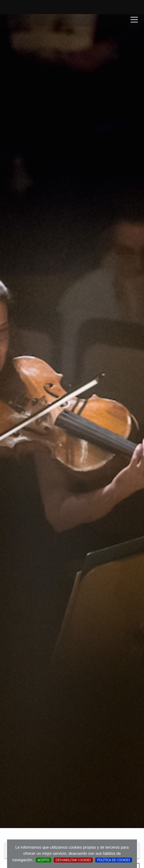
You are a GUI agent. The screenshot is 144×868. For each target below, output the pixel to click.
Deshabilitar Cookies (73, 860)
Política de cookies (113, 860)
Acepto (44, 860)
